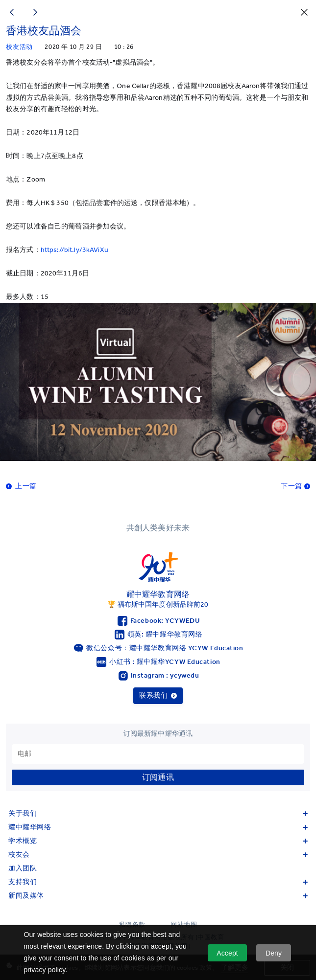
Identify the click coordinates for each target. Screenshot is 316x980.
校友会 (158, 855)
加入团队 (23, 868)
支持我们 (158, 882)
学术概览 (158, 841)
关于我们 (158, 813)
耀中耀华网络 (158, 827)
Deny (274, 953)
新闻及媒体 (158, 896)
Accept (227, 953)
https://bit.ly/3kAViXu (74, 250)
